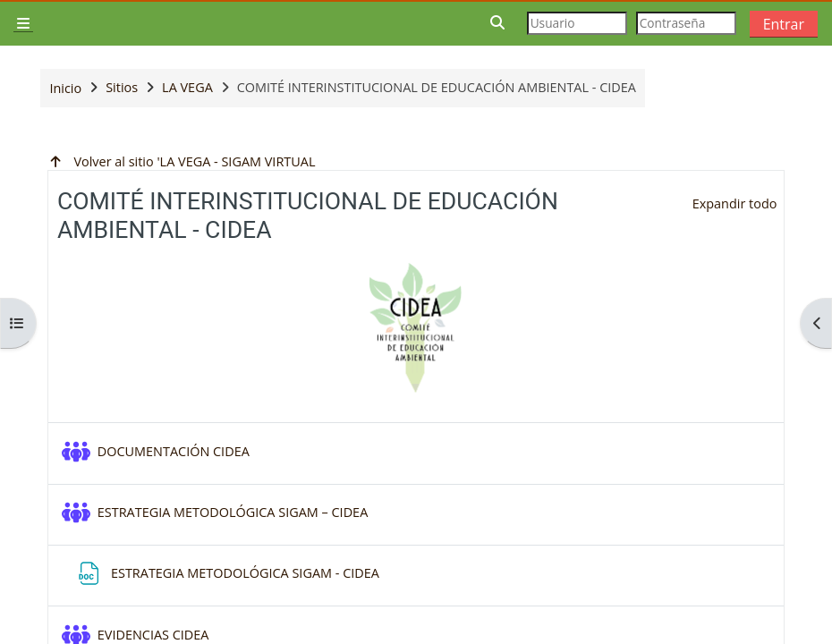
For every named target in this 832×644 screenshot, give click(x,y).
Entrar (784, 24)
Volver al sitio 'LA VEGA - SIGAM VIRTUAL (181, 161)
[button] (498, 23)
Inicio (65, 88)
